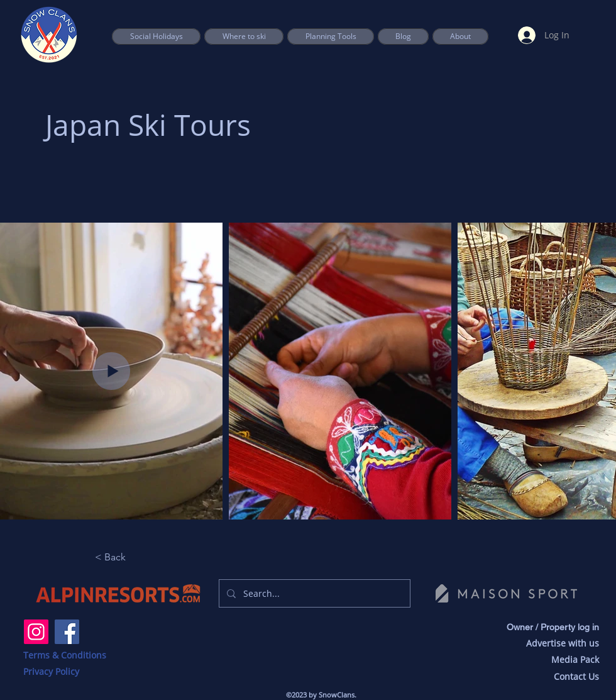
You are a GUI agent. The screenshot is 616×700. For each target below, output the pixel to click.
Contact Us (576, 676)
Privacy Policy (51, 671)
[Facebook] (67, 632)
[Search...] (313, 593)
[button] (331, 36)
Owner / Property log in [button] (553, 627)
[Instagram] (36, 632)
